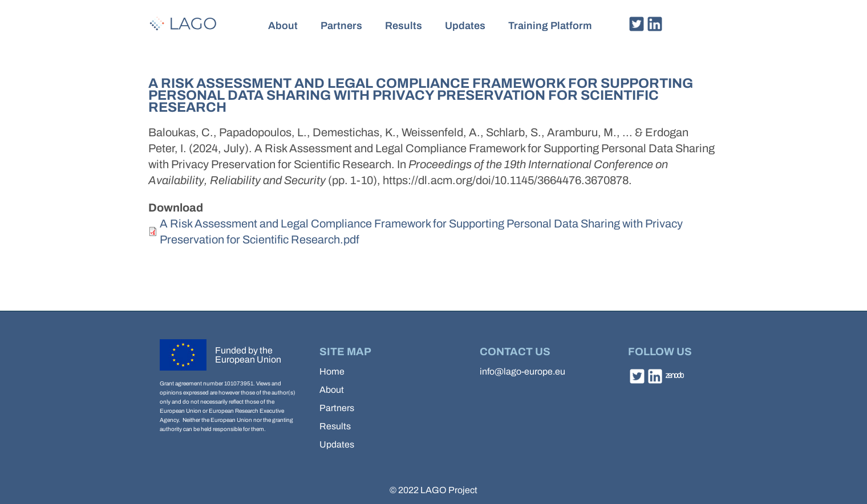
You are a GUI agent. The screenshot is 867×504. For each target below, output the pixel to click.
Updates (465, 26)
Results (404, 26)
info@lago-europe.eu (522, 371)
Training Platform (550, 26)
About (283, 26)
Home (332, 371)
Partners (341, 26)
